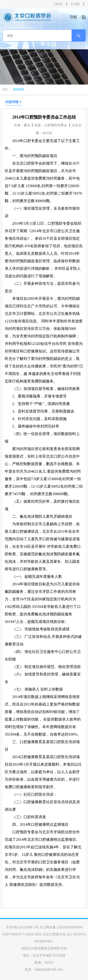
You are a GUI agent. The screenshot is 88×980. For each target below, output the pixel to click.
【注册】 (75, 4)
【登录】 (58, 4)
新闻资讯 (19, 89)
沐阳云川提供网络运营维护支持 (44, 948)
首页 (5, 89)
